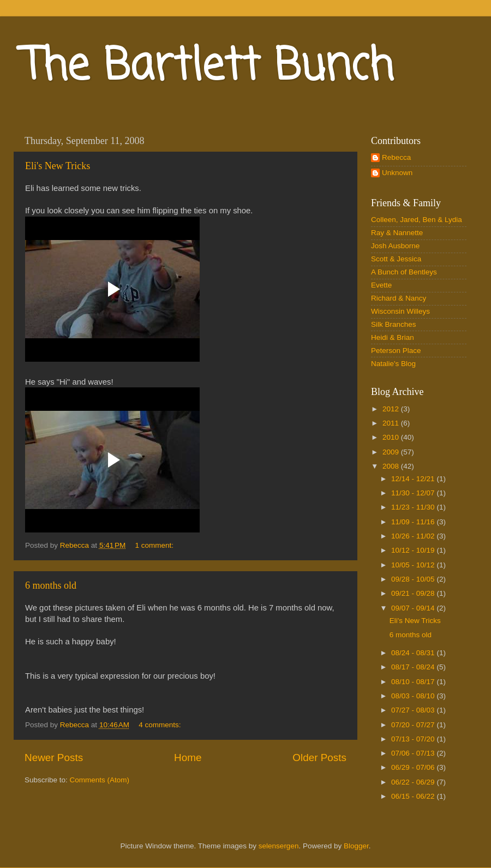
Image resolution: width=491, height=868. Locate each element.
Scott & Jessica (396, 259)
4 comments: (161, 725)
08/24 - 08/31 (414, 653)
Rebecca (396, 157)
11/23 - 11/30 (414, 507)
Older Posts (319, 758)
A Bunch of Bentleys (404, 272)
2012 (392, 409)
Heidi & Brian (393, 337)
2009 (392, 452)
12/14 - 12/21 (414, 479)
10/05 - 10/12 (414, 565)
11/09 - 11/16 (414, 522)
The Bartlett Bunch (208, 67)
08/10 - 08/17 (414, 682)
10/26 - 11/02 (414, 536)
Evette (381, 285)
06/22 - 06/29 (414, 782)
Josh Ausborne (395, 246)
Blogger (356, 846)
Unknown (397, 173)
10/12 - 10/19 (414, 550)
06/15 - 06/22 (414, 796)
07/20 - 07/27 (414, 725)
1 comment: (155, 545)
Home (188, 758)
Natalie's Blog (393, 364)
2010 (392, 437)
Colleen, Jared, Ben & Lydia (417, 220)
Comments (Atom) (100, 780)
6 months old (51, 585)
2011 (392, 423)
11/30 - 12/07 (414, 493)
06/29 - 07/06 (414, 767)
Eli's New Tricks (58, 166)
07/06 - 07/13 (414, 753)
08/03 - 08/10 (414, 696)
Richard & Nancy (399, 298)
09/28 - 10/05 (414, 579)
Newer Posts (54, 758)
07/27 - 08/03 (414, 710)
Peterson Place (396, 351)
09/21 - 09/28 (414, 593)
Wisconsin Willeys (400, 311)
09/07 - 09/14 (414, 608)
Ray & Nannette (397, 233)
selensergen (279, 846)
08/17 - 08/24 (414, 667)
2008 (392, 466)
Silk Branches (394, 324)
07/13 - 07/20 (414, 739)
